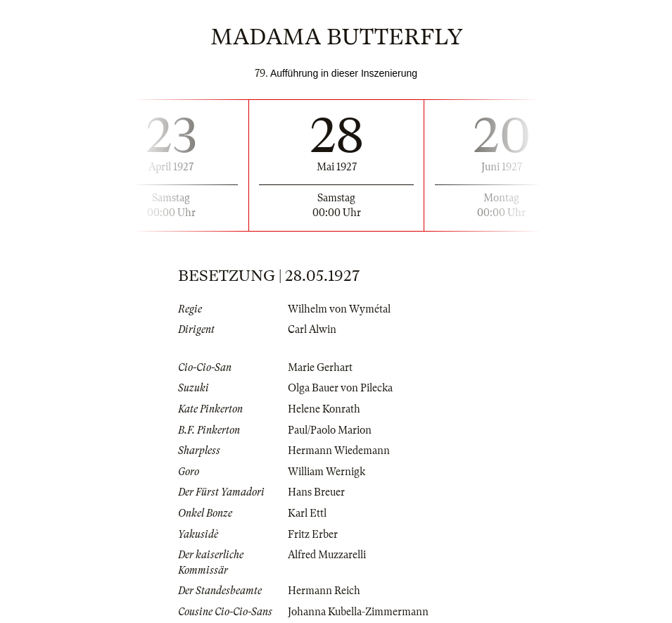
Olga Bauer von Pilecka (340, 388)
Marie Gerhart (320, 367)
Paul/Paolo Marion (330, 430)
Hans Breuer (316, 492)
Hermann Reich (324, 591)
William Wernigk (327, 472)
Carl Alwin (312, 329)
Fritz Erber (313, 534)
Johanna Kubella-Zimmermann (358, 612)
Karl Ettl (307, 513)
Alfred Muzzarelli (327, 555)
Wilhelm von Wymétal (339, 309)
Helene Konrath (324, 409)
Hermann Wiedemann (339, 451)
